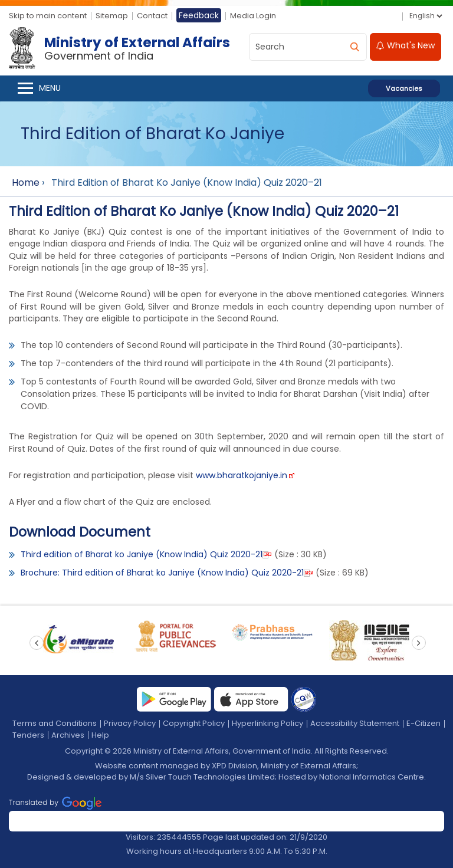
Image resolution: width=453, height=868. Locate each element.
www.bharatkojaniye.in (242, 475)
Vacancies (404, 88)
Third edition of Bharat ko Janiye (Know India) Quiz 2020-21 (142, 554)
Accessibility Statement (355, 723)
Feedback (199, 15)
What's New (406, 45)
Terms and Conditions (55, 723)
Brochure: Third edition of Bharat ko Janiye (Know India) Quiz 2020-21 (162, 573)
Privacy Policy (130, 723)
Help (100, 735)
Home (26, 183)
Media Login (253, 16)
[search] (354, 47)
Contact (152, 16)
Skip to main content (48, 16)
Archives (68, 735)
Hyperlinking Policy (267, 723)
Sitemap (112, 16)
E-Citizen (424, 723)
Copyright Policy (194, 723)
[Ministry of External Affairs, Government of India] (122, 48)
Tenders (28, 735)
